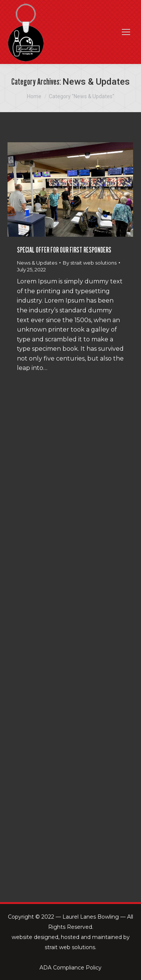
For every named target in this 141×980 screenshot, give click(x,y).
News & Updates (37, 263)
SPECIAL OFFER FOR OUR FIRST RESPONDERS (64, 250)
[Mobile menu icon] (126, 32)
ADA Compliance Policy (70, 968)
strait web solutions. (70, 947)
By (90, 263)
